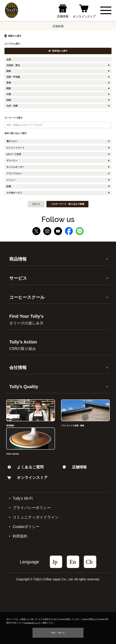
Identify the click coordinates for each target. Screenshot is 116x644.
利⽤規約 (20, 536)
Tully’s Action (23, 345)
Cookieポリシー (26, 527)
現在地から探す (58, 51)
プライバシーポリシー (32, 508)
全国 (9, 60)
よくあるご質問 (26, 467)
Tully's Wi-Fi (23, 498)
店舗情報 (75, 467)
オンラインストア (27, 477)
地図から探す (13, 36)
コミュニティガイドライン (36, 517)
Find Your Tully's (26, 320)
